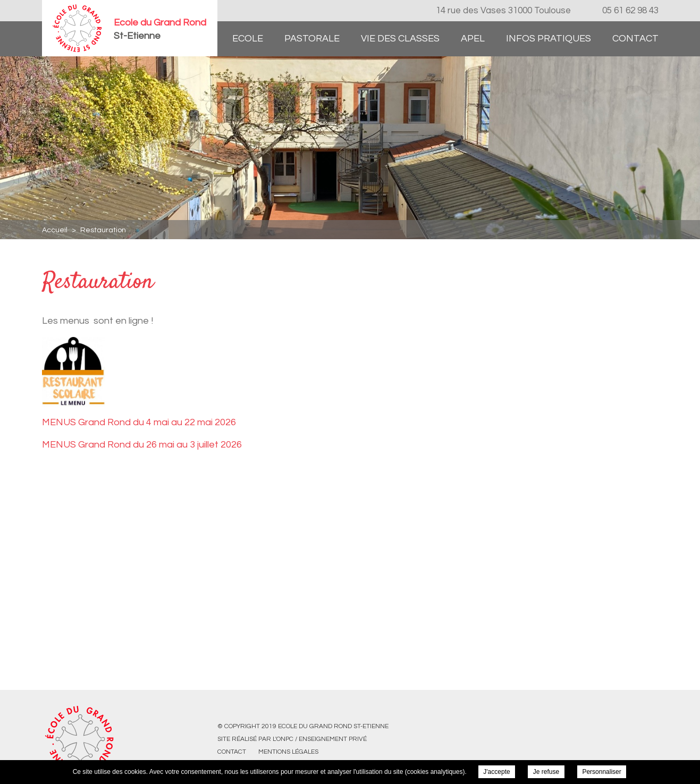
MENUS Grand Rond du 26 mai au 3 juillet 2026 (142, 445)
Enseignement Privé (333, 739)
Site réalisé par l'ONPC (255, 739)
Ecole (248, 39)
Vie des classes (400, 39)
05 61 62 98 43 (630, 11)
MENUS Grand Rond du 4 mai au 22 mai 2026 (139, 422)
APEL (473, 39)
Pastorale (312, 39)
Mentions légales (288, 752)
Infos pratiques (549, 39)
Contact (635, 39)
